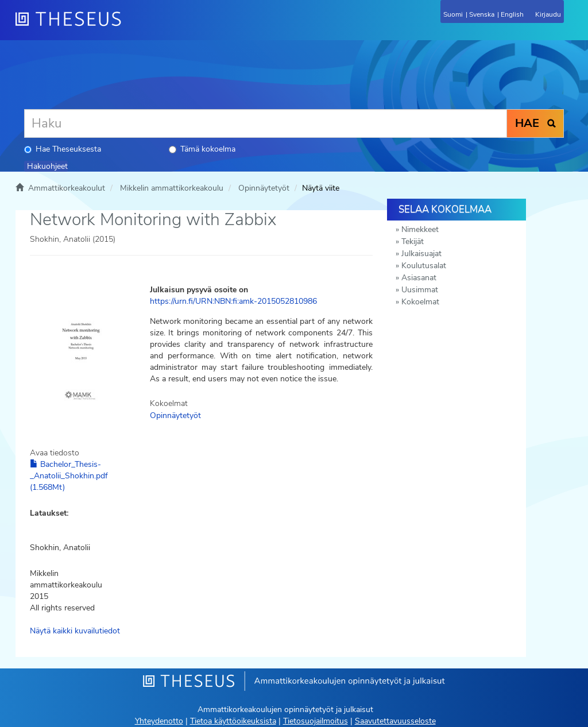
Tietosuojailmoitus (316, 721)
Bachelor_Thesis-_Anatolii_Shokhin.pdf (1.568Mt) (69, 476)
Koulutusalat (424, 266)
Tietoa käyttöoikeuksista (233, 721)
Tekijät (413, 241)
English (512, 14)
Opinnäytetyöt (264, 188)
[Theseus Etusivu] (130, 26)
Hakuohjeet (47, 166)
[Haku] (266, 123)
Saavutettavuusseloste (395, 721)
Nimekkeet (420, 229)
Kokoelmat (420, 302)
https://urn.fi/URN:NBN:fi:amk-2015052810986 (233, 301)
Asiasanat (419, 278)
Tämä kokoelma (202, 149)
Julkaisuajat (421, 254)
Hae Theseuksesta (63, 149)
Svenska (482, 14)
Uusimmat (420, 290)
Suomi (453, 14)
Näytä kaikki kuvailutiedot (75, 631)
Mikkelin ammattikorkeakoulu (172, 188)
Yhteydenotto (159, 721)
